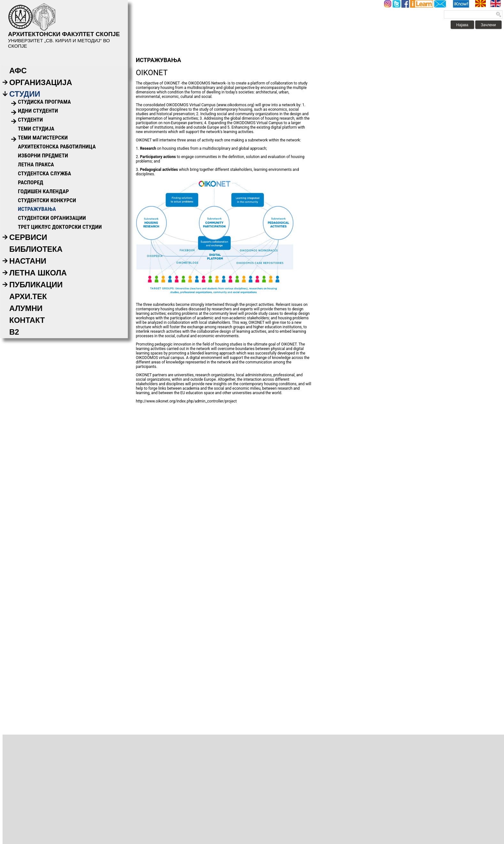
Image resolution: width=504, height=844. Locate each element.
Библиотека (36, 249)
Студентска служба (45, 173)
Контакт (27, 320)
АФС (18, 71)
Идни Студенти (38, 111)
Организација (41, 82)
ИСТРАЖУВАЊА (37, 209)
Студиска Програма (44, 102)
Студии (25, 94)
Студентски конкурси (47, 200)
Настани (28, 261)
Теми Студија (36, 129)
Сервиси (28, 237)
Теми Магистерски (43, 138)
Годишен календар (43, 191)
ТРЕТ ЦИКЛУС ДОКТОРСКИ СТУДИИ (60, 227)
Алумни (26, 308)
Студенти (30, 120)
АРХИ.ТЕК (28, 296)
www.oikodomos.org (236, 105)
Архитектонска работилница (57, 147)
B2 (14, 332)
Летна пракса (36, 164)
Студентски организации (52, 218)
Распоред (31, 182)
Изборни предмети (43, 155)
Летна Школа (38, 273)
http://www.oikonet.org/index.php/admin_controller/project (186, 401)
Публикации (36, 285)
